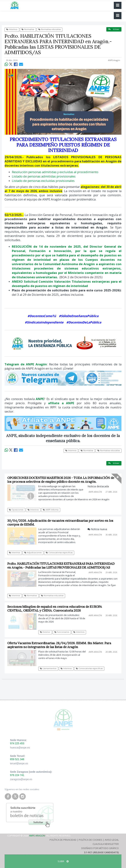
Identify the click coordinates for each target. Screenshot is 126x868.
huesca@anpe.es (20, 748)
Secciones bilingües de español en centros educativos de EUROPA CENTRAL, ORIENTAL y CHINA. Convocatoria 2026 (55, 609)
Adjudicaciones (33, 553)
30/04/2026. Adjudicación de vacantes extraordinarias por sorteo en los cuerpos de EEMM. (60, 523)
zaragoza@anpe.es (21, 779)
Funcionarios (62, 632)
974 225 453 (17, 743)
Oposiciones (16, 510)
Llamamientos (48, 668)
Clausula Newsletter (106, 844)
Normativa (28, 29)
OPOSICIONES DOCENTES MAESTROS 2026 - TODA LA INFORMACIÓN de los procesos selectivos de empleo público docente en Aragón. (61, 480)
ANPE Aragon (37, 836)
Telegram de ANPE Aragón (26, 364)
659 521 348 (17, 759)
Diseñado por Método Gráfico (100, 848)
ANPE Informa (51, 510)
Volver (114, 29)
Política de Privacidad (63, 840)
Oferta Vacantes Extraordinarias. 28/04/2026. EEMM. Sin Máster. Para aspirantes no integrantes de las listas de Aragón (59, 645)
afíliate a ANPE (61, 403)
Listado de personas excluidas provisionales (43, 181)
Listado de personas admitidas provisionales (44, 176)
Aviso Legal (112, 840)
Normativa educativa (50, 29)
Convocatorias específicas (59, 553)
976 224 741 (17, 775)
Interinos (12, 29)
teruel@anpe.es (19, 763)
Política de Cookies (91, 840)
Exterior (45, 632)
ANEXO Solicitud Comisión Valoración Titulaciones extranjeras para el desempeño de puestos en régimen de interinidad (67, 284)
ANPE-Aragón (114, 60)
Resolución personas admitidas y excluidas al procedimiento (55, 172)
